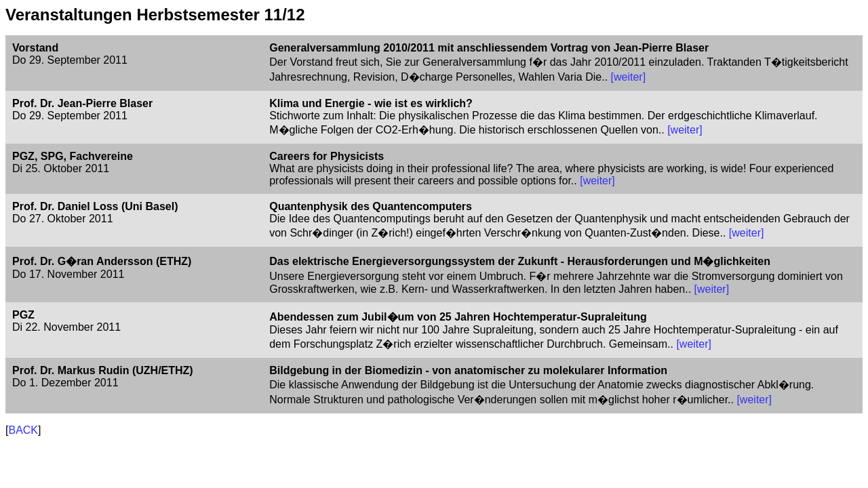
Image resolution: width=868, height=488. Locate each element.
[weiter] (629, 77)
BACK (23, 430)
